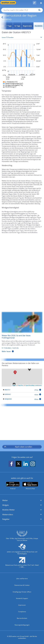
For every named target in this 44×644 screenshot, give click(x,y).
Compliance (22, 612)
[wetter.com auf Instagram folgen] (33, 464)
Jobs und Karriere (22, 579)
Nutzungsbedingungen (22, 625)
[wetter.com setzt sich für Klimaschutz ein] (22, 550)
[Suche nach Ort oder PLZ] (22, 10)
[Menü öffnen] (40, 3)
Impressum (22, 605)
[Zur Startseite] (9, 3)
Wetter (5, 500)
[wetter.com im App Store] (30, 486)
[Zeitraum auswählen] (22, 38)
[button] (22, 500)
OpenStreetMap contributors (34, 385)
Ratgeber (6, 519)
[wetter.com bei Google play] (13, 486)
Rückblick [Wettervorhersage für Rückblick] (39, 26)
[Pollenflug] (34, 3)
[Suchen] (39, 10)
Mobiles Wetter (9, 510)
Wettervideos (8, 514)
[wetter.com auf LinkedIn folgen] (26, 464)
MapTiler (21, 385)
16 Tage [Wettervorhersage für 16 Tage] (17, 26)
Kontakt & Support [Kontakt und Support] (22, 598)
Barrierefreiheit (22, 618)
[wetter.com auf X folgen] (19, 464)
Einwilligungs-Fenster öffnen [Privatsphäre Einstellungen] (22, 592)
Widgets (6, 505)
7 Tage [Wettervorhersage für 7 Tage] (9, 26)
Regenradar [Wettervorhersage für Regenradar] (28, 26)
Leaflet (14, 385)
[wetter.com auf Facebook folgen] (11, 464)
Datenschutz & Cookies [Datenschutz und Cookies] (22, 585)
